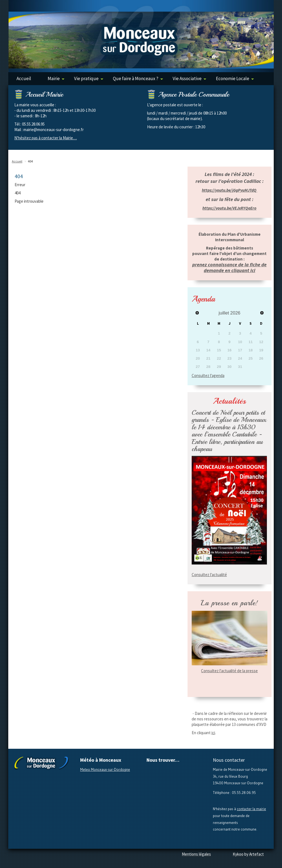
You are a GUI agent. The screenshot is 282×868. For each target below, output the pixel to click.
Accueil (24, 78)
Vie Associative (189, 78)
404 (30, 161)
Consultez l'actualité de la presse (229, 671)
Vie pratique (89, 78)
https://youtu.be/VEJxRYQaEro (229, 208)
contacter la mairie (251, 809)
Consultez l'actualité (209, 575)
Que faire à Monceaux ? (138, 78)
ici (213, 733)
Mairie (56, 78)
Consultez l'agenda (208, 375)
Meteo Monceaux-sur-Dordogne (105, 769)
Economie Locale (235, 78)
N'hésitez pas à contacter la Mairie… (46, 138)
